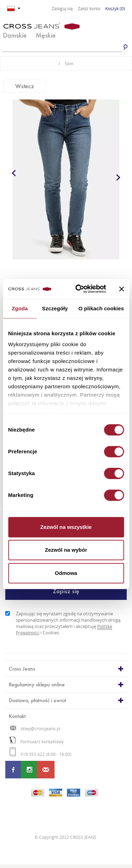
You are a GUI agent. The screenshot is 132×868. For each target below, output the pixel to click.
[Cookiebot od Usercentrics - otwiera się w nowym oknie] (79, 289)
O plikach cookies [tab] (101, 308)
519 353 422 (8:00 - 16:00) (40, 754)
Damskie (15, 35)
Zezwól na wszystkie (66, 527)
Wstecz (25, 86)
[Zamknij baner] (121, 289)
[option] (66, 179)
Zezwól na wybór (66, 550)
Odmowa (66, 573)
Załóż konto (89, 9)
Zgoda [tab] (20, 308)
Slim (66, 64)
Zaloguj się (62, 9)
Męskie (46, 35)
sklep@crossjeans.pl (35, 729)
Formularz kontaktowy (37, 742)
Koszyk (115, 9)
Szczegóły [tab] (55, 308)
